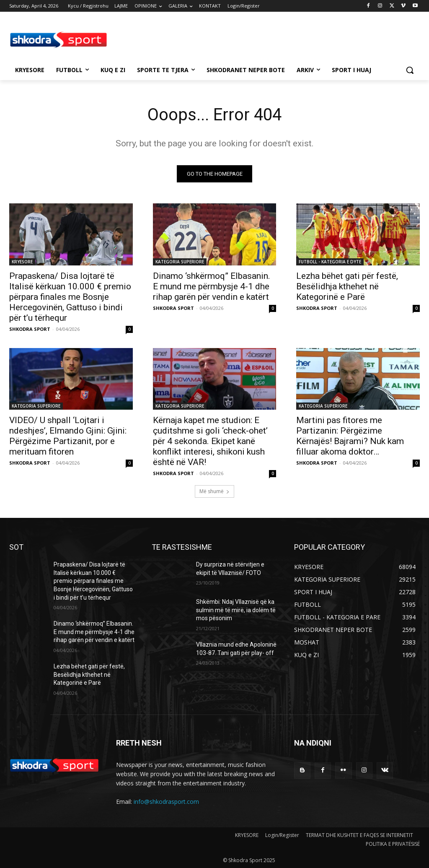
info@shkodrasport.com (166, 802)
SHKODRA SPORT (30, 329)
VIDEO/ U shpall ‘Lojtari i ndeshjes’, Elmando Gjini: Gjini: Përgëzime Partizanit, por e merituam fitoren (68, 435)
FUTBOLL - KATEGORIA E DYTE (330, 261)
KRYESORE (22, 261)
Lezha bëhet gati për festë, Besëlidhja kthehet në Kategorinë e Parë (347, 286)
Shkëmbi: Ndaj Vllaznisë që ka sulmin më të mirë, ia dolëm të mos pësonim (236, 610)
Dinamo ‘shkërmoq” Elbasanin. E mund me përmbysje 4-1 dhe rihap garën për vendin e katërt (212, 286)
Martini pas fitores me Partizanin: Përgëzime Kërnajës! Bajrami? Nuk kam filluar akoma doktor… (350, 435)
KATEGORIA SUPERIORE (180, 261)
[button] (410, 70)
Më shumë (214, 491)
